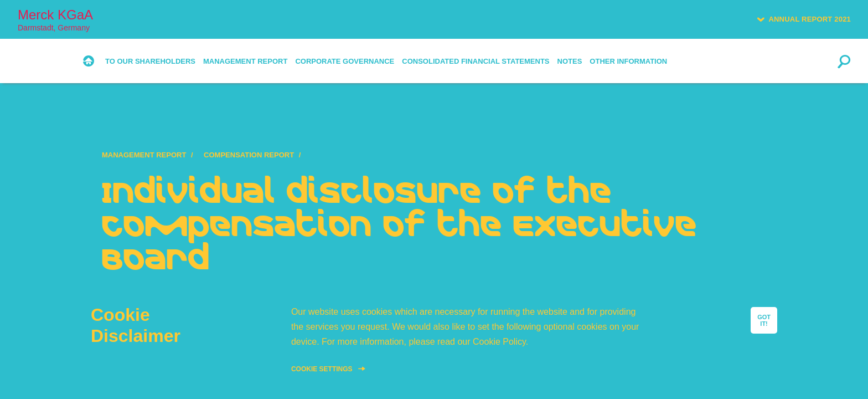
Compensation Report (249, 155)
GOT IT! (764, 320)
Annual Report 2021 (810, 19)
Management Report (144, 155)
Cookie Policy (499, 342)
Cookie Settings (322, 369)
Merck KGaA (55, 20)
